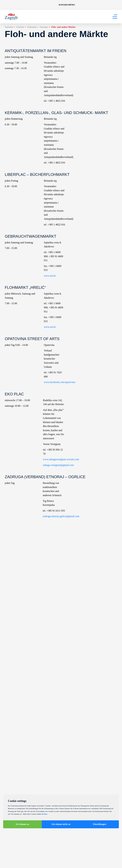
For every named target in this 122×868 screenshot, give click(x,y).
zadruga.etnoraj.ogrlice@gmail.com (61, 516)
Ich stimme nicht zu (61, 824)
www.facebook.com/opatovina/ (60, 382)
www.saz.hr (50, 276)
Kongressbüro (67, 5)
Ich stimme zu (22, 824)
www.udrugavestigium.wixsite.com (61, 459)
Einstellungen (100, 824)
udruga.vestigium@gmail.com (58, 465)
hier (46, 814)
